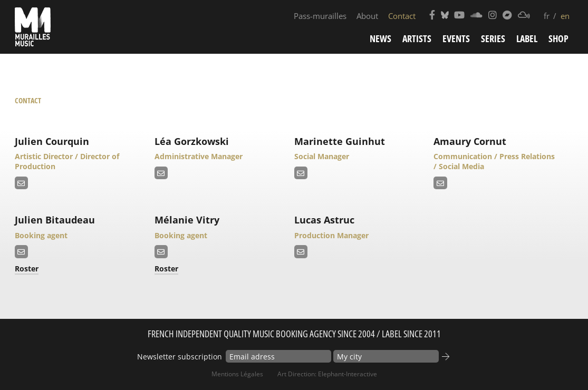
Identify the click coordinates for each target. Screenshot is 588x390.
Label (527, 38)
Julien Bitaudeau (55, 220)
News (380, 38)
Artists (417, 38)
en (565, 16)
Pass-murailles (320, 16)
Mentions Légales (237, 374)
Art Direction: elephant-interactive (327, 374)
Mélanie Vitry (187, 220)
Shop (558, 38)
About (367, 16)
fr (547, 16)
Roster (27, 269)
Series (493, 38)
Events (456, 38)
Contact (402, 16)
